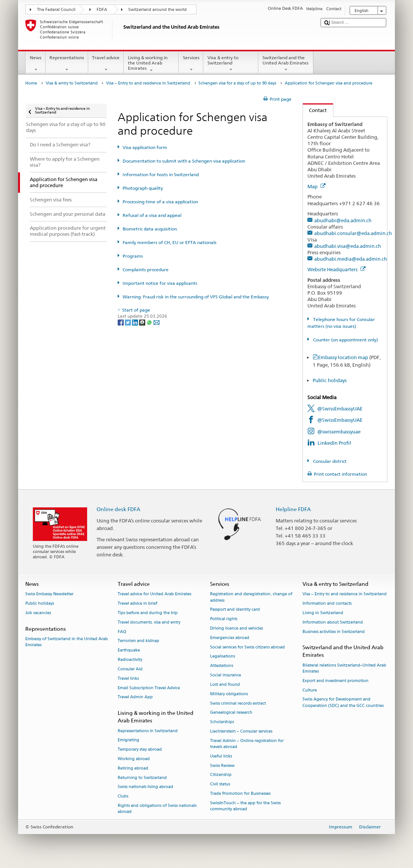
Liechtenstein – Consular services (241, 731)
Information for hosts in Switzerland (161, 174)
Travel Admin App (135, 697)
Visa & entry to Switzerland (231, 64)
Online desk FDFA (118, 509)
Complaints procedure (146, 270)
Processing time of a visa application (160, 202)
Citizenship (221, 775)
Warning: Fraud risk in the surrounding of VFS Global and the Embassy (196, 297)
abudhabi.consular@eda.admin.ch (353, 233)
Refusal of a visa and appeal (152, 215)
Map (316, 186)
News (35, 64)
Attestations (222, 666)
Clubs (123, 797)
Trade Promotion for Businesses (240, 793)
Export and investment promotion (335, 681)
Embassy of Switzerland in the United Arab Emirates (67, 642)
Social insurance (226, 675)
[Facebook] (121, 322)
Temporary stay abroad (140, 750)
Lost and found (225, 684)
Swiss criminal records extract (238, 703)
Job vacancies (38, 613)
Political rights (224, 619)
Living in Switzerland (323, 613)
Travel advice (106, 64)
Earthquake (129, 651)
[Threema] (143, 322)
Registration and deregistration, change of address (251, 597)
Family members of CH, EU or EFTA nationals (170, 242)
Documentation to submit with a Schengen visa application (184, 161)
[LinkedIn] (136, 322)
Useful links (221, 756)
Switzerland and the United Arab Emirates (286, 64)
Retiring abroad (133, 768)
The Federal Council (56, 10)
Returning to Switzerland (142, 778)
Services (191, 64)
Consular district (329, 461)
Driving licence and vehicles (236, 628)
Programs (133, 256)
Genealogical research (231, 713)
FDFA (102, 10)
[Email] (157, 322)
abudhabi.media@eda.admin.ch (351, 259)
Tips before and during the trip (148, 613)
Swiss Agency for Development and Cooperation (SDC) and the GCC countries (343, 703)
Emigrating (128, 740)
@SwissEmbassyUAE (340, 409)
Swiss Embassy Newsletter (49, 594)
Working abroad (134, 759)
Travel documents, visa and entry (149, 622)
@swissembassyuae (339, 432)
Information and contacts (327, 604)
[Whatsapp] (150, 322)
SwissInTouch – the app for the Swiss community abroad (245, 806)
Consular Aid (130, 669)
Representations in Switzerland (148, 731)
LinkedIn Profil (334, 443)
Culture (310, 690)
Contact (315, 110)
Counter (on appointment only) (345, 340)
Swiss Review (222, 766)
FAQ (122, 632)
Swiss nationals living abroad (145, 787)
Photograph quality (143, 188)
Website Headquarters (336, 269)
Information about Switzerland (333, 622)
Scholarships (222, 722)
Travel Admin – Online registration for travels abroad (247, 744)
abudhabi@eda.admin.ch (343, 220)
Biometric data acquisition (150, 229)
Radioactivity (130, 660)
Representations (67, 64)
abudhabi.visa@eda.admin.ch (348, 246)
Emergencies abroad (230, 638)
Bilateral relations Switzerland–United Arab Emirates (344, 668)
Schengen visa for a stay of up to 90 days (237, 83)
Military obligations (229, 694)
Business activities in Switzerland (334, 632)
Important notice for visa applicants (160, 283)
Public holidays (330, 380)
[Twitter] (128, 322)
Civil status (220, 784)
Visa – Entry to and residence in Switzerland (148, 83)
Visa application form (145, 147)
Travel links (128, 678)
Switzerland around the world (157, 10)
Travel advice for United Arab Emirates (154, 594)
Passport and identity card (235, 610)
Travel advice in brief (137, 604)
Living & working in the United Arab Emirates (151, 64)
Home (31, 83)
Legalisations (223, 657)
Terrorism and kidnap (138, 641)
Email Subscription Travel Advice (149, 688)
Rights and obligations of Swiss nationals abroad (157, 809)
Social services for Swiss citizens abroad (247, 647)
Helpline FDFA (293, 509)
